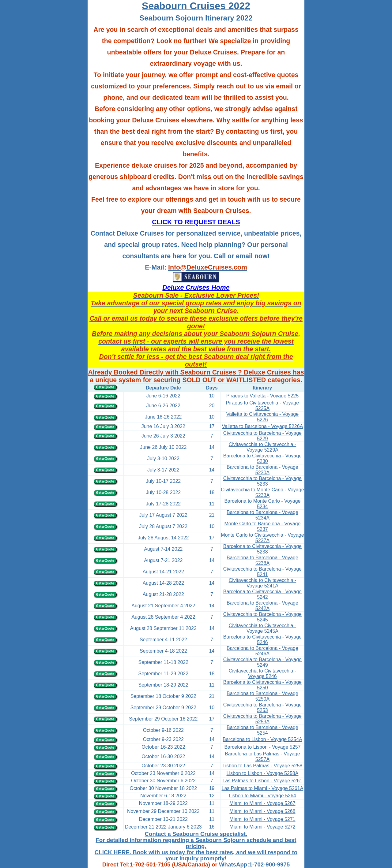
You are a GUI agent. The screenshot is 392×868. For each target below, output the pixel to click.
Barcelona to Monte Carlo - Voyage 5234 (262, 504)
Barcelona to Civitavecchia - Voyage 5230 (262, 458)
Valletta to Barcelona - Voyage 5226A (263, 426)
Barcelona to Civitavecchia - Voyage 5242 (262, 594)
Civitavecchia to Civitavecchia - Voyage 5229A (263, 447)
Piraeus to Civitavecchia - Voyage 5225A (262, 406)
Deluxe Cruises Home (196, 288)
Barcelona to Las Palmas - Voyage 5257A (262, 756)
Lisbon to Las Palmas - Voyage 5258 (263, 766)
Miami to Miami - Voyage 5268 (262, 811)
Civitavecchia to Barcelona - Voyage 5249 (262, 662)
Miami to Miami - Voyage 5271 (262, 819)
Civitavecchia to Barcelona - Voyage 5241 (262, 572)
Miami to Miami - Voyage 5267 (262, 803)
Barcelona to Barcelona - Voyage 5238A (262, 560)
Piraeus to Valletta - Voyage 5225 (262, 396)
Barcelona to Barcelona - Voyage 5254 (262, 730)
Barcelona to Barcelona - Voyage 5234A (262, 515)
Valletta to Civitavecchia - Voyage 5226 (262, 417)
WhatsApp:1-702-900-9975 (254, 864)
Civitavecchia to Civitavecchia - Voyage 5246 (263, 674)
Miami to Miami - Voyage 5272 (262, 827)
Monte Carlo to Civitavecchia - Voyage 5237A (262, 538)
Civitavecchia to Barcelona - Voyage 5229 (262, 436)
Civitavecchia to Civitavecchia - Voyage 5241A (263, 583)
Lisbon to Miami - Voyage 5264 (262, 796)
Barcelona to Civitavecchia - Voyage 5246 (262, 640)
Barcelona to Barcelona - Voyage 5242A (262, 606)
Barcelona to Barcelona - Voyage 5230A (262, 470)
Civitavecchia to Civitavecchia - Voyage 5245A (263, 628)
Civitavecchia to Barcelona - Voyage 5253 (262, 708)
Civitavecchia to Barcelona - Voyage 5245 (262, 617)
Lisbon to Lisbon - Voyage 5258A (263, 773)
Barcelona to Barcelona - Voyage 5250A (262, 696)
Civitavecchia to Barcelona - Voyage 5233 (262, 481)
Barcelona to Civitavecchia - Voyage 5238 (262, 549)
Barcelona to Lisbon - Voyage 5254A (262, 739)
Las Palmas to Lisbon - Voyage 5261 (263, 781)
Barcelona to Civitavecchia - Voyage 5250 (262, 685)
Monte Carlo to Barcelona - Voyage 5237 (262, 526)
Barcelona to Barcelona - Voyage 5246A (262, 651)
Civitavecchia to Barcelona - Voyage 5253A (262, 719)
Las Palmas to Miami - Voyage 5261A (263, 788)
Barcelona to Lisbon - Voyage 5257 (262, 747)
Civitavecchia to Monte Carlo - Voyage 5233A (262, 492)
